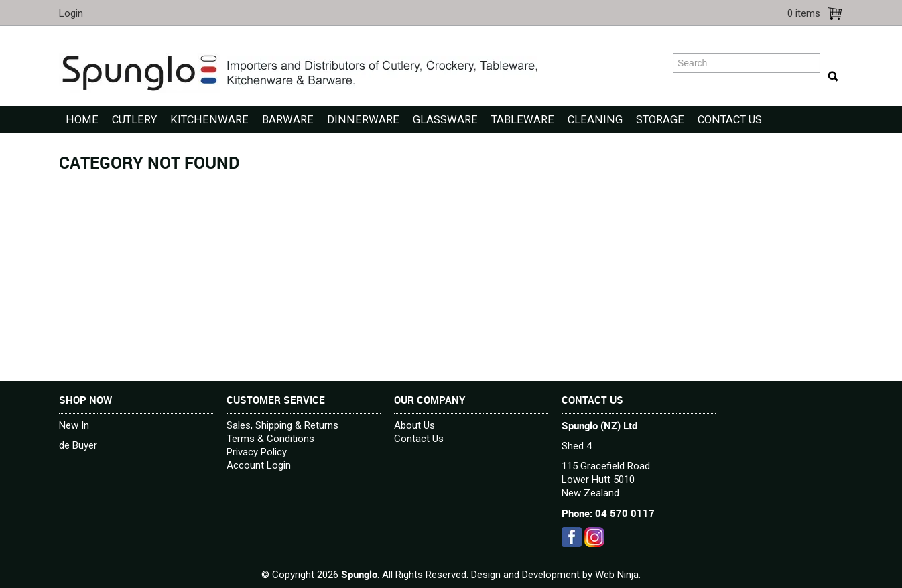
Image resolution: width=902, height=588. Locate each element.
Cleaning (595, 120)
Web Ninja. (618, 575)
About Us (414, 425)
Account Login (259, 465)
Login (71, 13)
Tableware (523, 120)
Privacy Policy (257, 452)
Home (82, 120)
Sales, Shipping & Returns (282, 425)
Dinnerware (363, 120)
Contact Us (730, 120)
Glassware (445, 120)
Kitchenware (209, 120)
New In (74, 425)
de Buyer (78, 445)
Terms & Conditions (270, 439)
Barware (288, 120)
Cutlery (134, 120)
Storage (660, 120)
